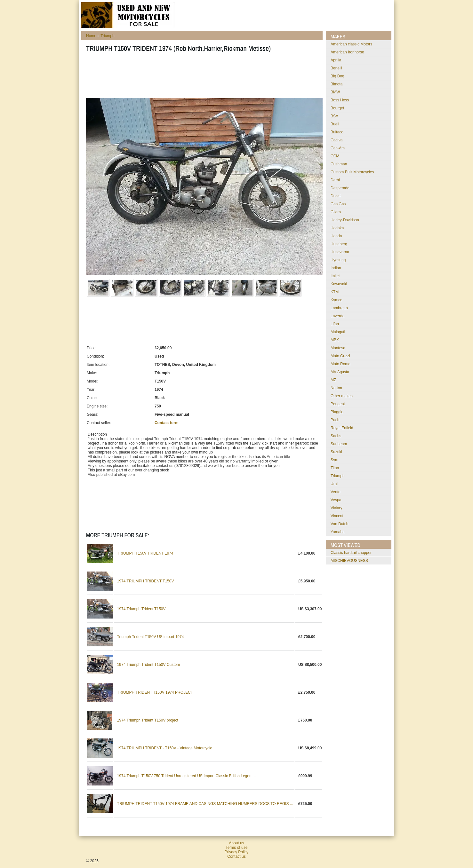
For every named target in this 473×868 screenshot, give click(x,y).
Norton (336, 388)
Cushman (339, 164)
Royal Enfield (342, 428)
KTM (335, 292)
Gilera (336, 212)
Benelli (336, 68)
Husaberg (339, 244)
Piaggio (337, 412)
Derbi (335, 180)
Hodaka (337, 228)
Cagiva (337, 140)
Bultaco (337, 132)
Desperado (340, 188)
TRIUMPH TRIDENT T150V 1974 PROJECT (155, 692)
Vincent (337, 516)
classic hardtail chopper (351, 553)
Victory (336, 508)
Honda (336, 236)
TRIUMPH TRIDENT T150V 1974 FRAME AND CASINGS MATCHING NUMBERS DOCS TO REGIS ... (205, 804)
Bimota (337, 84)
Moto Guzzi (340, 356)
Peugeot (338, 404)
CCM (335, 156)
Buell (335, 124)
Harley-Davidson (345, 220)
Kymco (337, 300)
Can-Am (338, 148)
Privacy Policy (237, 852)
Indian (336, 268)
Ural (334, 484)
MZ (333, 380)
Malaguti (338, 332)
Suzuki (336, 452)
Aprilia (336, 60)
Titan (335, 468)
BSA (334, 116)
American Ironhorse (347, 52)
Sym (334, 460)
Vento (336, 492)
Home (91, 36)
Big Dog (337, 76)
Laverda (337, 316)
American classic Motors (351, 44)
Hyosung (338, 260)
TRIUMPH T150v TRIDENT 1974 (145, 553)
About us (236, 843)
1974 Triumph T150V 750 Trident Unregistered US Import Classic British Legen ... (186, 776)
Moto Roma (341, 364)
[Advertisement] (203, 77)
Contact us (236, 856)
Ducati (336, 196)
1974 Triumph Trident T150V (141, 609)
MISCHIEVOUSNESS (349, 561)
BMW (335, 92)
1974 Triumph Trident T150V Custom (149, 665)
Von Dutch (339, 524)
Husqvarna (340, 252)
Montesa (338, 348)
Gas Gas (338, 204)
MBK (335, 340)
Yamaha (338, 532)
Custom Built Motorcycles (352, 172)
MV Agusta (340, 372)
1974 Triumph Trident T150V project (148, 720)
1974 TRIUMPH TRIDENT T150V (146, 581)
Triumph (108, 36)
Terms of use (237, 848)
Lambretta (339, 308)
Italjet (335, 276)
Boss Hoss (340, 100)
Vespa (336, 500)
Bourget (337, 108)
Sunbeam (339, 444)
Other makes (342, 396)
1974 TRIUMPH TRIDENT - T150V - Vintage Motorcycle (165, 748)
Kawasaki (339, 284)
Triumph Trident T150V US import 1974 (151, 637)
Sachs (336, 436)
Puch (335, 420)
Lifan (335, 324)
